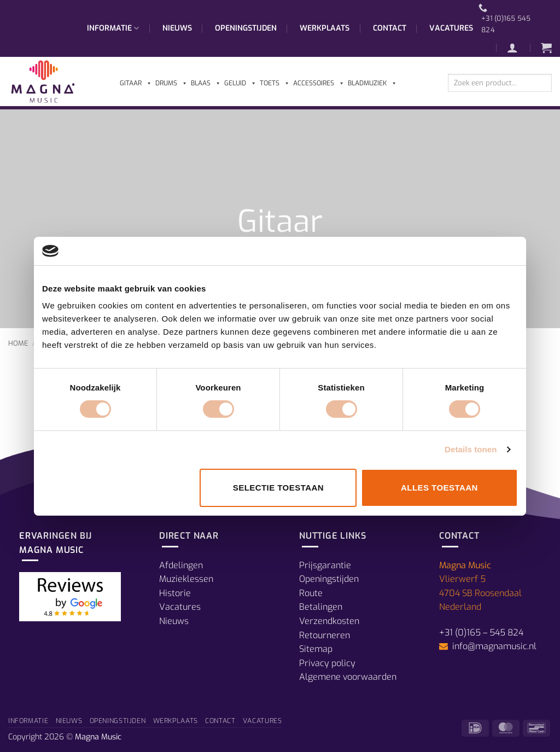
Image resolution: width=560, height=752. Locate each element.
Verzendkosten (329, 621)
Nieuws (177, 28)
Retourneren (325, 635)
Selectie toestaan (278, 488)
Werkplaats (325, 28)
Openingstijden (246, 28)
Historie (175, 593)
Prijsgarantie (325, 565)
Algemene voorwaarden (348, 677)
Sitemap (316, 649)
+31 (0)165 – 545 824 (481, 633)
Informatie (113, 28)
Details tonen (471, 449)
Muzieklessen (186, 579)
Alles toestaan (439, 488)
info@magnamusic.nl (493, 646)
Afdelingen (181, 565)
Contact (390, 28)
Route (311, 593)
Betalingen (321, 607)
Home (18, 343)
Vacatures (451, 28)
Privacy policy (327, 663)
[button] (518, 48)
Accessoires (319, 83)
